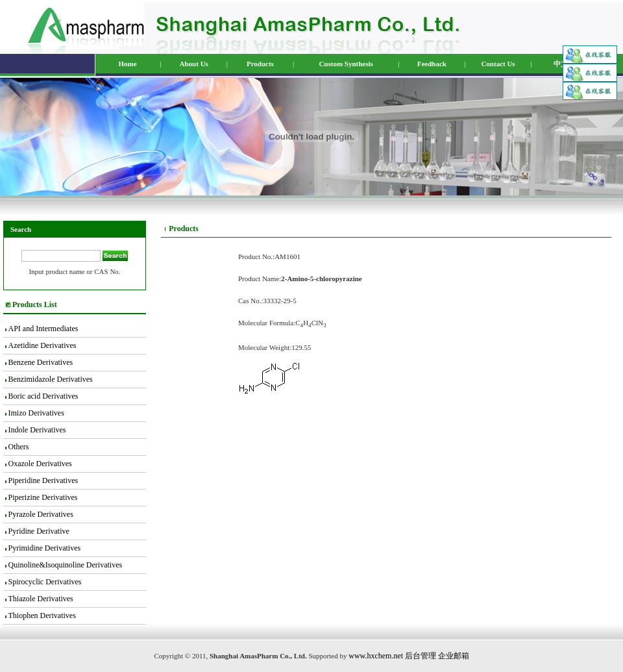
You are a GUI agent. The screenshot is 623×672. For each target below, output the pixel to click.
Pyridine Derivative (39, 531)
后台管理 (421, 656)
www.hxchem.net (376, 656)
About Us (194, 64)
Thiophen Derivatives (42, 616)
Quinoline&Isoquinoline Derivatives (66, 565)
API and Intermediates (43, 329)
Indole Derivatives (37, 430)
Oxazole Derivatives (40, 464)
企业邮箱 (454, 656)
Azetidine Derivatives (42, 345)
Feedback (432, 64)
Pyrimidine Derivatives (45, 548)
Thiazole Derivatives (40, 599)
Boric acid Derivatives (43, 396)
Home (127, 64)
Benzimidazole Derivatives (51, 379)
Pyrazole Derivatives (41, 514)
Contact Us (498, 64)
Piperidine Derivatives (43, 480)
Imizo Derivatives (36, 413)
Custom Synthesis (346, 64)
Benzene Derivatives (41, 362)
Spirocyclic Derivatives (45, 582)
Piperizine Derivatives (43, 497)
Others (19, 447)
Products (260, 64)
